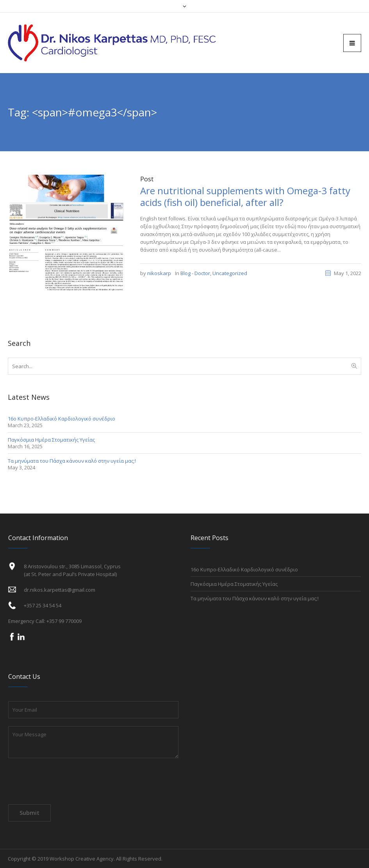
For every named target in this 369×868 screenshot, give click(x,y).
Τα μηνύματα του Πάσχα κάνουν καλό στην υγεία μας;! (72, 461)
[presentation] (68, 783)
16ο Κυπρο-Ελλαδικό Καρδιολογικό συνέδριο (61, 419)
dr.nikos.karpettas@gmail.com (60, 590)
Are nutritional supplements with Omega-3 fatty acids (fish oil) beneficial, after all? (245, 196)
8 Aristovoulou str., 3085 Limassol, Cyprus (72, 566)
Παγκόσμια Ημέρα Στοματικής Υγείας (51, 440)
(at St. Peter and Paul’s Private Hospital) (70, 574)
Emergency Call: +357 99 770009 (45, 621)
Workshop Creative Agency (82, 859)
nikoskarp (159, 273)
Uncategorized (230, 273)
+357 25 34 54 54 (43, 605)
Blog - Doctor (195, 273)
